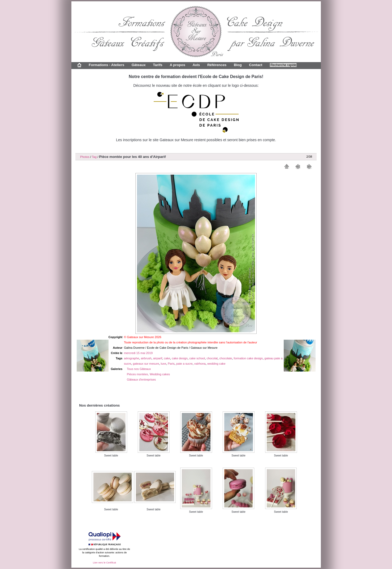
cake (167, 358)
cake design (180, 358)
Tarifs (158, 65)
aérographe (132, 358)
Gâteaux (139, 65)
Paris (171, 364)
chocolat (212, 358)
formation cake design (248, 358)
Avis (196, 65)
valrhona (200, 364)
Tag (94, 157)
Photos (85, 157)
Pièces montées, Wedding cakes (148, 374)
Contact (256, 65)
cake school (197, 358)
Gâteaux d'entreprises (141, 380)
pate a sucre (184, 364)
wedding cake (216, 364)
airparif (158, 358)
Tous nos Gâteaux (139, 369)
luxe (164, 364)
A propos (177, 65)
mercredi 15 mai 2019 (138, 353)
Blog (238, 65)
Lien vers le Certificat (104, 563)
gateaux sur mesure (146, 364)
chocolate (226, 358)
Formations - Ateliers (106, 65)
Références (217, 65)
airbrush (146, 358)
